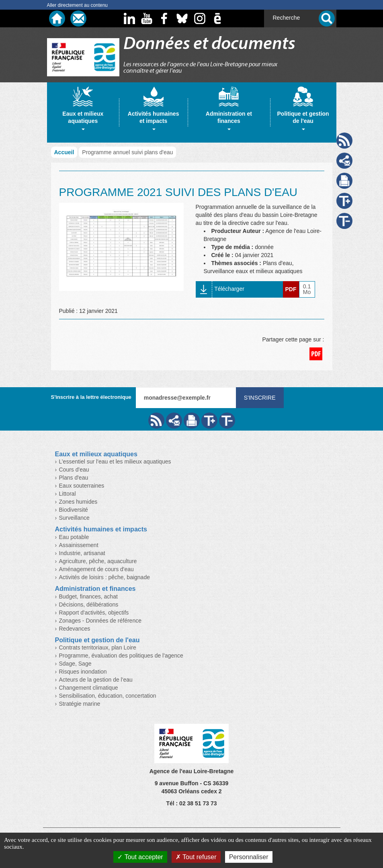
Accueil (64, 152)
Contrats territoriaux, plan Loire (98, 647)
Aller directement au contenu (77, 5)
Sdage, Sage (75, 664)
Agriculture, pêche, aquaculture (98, 561)
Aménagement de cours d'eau (96, 569)
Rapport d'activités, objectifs (94, 613)
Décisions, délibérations (89, 605)
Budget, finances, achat (88, 596)
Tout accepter (140, 857)
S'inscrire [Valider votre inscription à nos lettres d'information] (260, 398)
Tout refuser (196, 857)
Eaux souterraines (82, 486)
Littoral (68, 494)
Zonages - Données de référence (100, 621)
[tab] (83, 112)
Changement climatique (89, 688)
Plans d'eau (74, 478)
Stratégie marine (80, 704)
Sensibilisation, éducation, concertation (108, 696)
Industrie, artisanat (82, 553)
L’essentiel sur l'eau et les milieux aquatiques (115, 462)
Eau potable (74, 537)
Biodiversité (74, 510)
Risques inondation (83, 672)
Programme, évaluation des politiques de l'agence (121, 656)
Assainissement (79, 545)
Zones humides (78, 502)
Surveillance (74, 518)
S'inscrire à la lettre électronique (91, 397)
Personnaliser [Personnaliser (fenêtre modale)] (249, 857)
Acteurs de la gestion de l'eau (96, 680)
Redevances (75, 629)
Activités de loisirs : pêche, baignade (104, 577)
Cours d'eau (74, 470)
